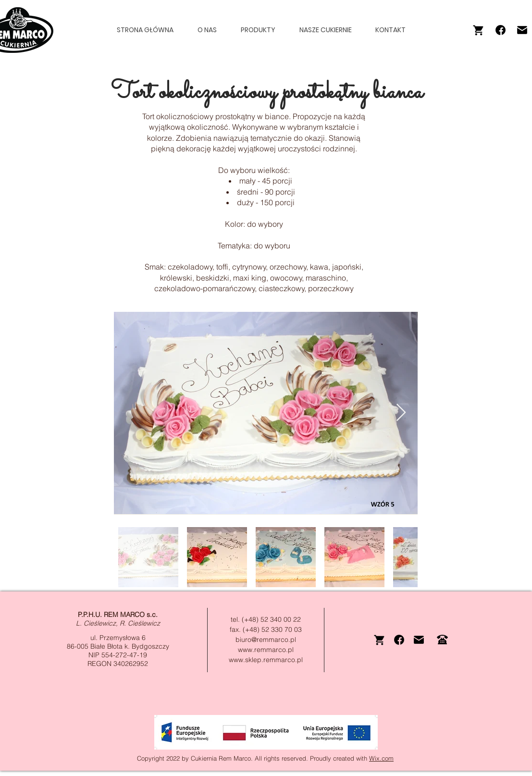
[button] (262, 30)
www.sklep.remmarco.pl (266, 660)
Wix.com (381, 758)
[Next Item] (401, 413)
